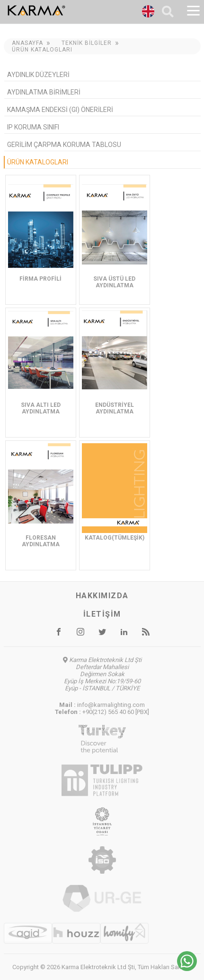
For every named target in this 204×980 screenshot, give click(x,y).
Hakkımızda (102, 596)
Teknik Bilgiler (87, 43)
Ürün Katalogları (42, 50)
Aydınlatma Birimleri (44, 92)
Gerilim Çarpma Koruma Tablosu (64, 145)
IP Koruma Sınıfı (33, 127)
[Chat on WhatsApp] (187, 968)
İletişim (102, 614)
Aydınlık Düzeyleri (38, 75)
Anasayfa (27, 43)
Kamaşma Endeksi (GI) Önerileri (60, 110)
